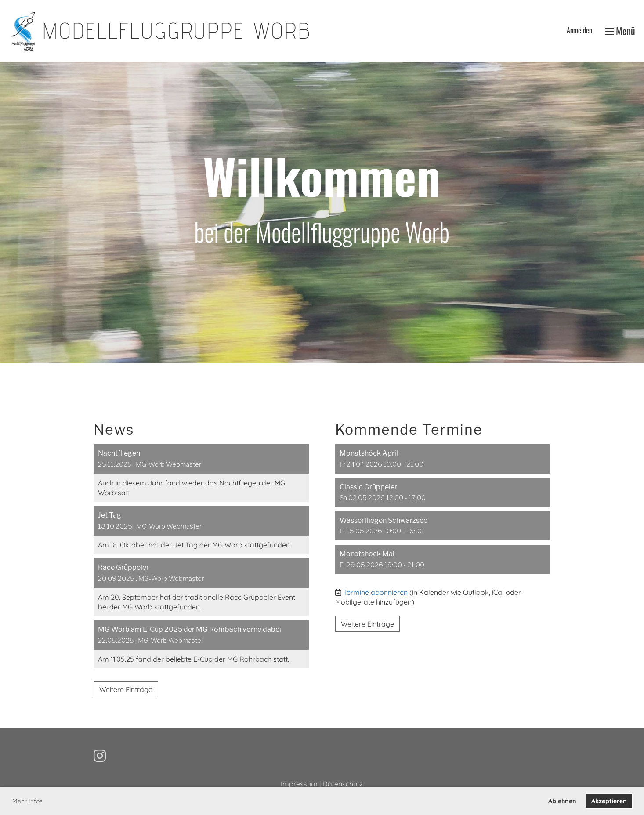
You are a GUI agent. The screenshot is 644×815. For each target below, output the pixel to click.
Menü (620, 31)
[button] (443, 459)
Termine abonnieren (375, 592)
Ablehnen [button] (562, 801)
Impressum (299, 784)
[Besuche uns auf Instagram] (100, 756)
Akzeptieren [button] (609, 801)
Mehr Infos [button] (27, 801)
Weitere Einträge (126, 689)
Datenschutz (343, 784)
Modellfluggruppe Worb (177, 31)
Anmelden (579, 30)
